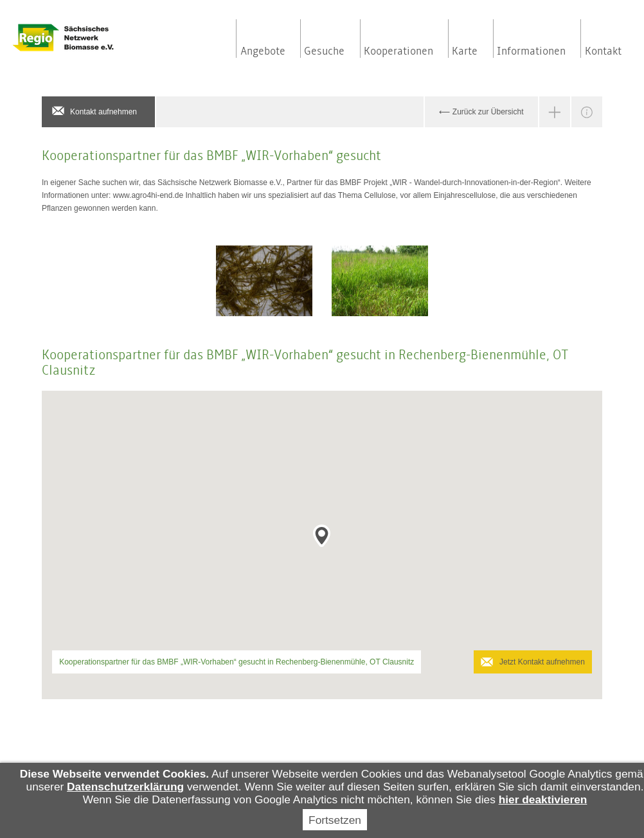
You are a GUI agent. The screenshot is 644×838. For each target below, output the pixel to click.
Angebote (263, 51)
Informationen (531, 51)
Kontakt (603, 51)
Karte (465, 51)
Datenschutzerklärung (125, 787)
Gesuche (324, 51)
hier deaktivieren (543, 799)
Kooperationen (398, 51)
